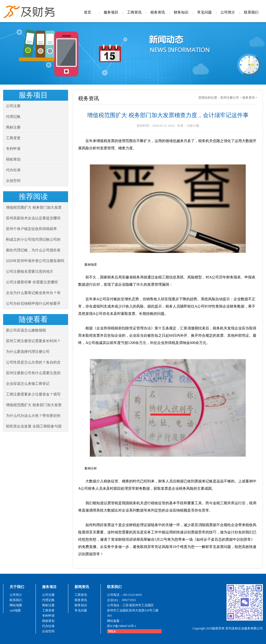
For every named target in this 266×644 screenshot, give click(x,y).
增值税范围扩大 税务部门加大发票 (34, 208)
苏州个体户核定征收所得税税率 (31, 229)
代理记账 (13, 117)
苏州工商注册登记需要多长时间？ (33, 341)
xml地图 (15, 610)
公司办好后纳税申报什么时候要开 (33, 304)
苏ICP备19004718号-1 (122, 626)
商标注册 (13, 127)
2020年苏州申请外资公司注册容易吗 (35, 261)
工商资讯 (134, 12)
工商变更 (13, 138)
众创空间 (13, 181)
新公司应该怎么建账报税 (26, 330)
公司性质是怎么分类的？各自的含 (33, 362)
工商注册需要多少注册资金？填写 (33, 394)
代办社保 (13, 170)
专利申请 (13, 149)
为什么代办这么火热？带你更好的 (33, 416)
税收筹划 (13, 159)
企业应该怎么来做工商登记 (28, 384)
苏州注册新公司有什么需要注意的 (33, 373)
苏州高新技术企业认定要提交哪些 (33, 218)
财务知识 (181, 12)
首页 (88, 12)
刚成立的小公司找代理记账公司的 (33, 240)
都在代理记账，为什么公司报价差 (33, 250)
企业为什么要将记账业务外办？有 (33, 293)
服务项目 (111, 12)
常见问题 (204, 12)
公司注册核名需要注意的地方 (30, 272)
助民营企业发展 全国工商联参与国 (34, 426)
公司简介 (228, 12)
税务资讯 (158, 12)
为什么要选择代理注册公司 (28, 352)
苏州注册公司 (230, 98)
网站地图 (16, 605)
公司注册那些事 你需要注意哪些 (32, 282)
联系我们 (251, 12)
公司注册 (13, 106)
